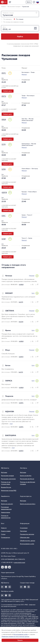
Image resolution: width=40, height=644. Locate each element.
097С (4, 73)
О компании (24, 528)
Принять (20, 640)
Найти (20, 37)
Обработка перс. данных (28, 541)
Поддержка (34, 2)
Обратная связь (25, 537)
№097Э (21, 357)
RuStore (10, 587)
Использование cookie (27, 544)
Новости (4, 528)
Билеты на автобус (26, 476)
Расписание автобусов (27, 479)
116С (4, 216)
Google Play (2, 587)
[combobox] (20, 14)
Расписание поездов (7, 476)
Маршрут (24, 75)
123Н (4, 169)
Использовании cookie (21, 634)
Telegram (9, 567)
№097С (21, 403)
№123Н (21, 322)
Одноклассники (6, 567)
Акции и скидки (6, 531)
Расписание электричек (8, 479)
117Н (4, 144)
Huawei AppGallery (6, 587)
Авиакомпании (6, 512)
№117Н (21, 302)
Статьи (3, 534)
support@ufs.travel (20, 563)
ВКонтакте (2, 567)
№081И (21, 285)
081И (4, 120)
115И (4, 239)
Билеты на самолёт (7, 504)
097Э (4, 96)
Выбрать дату (8, 91)
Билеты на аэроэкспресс (28, 504)
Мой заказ (4, 472)
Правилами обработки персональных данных (15, 637)
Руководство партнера (27, 534)
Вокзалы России (6, 487)
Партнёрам (23, 531)
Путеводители (5, 537)
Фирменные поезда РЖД (9, 491)
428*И (4, 193)
